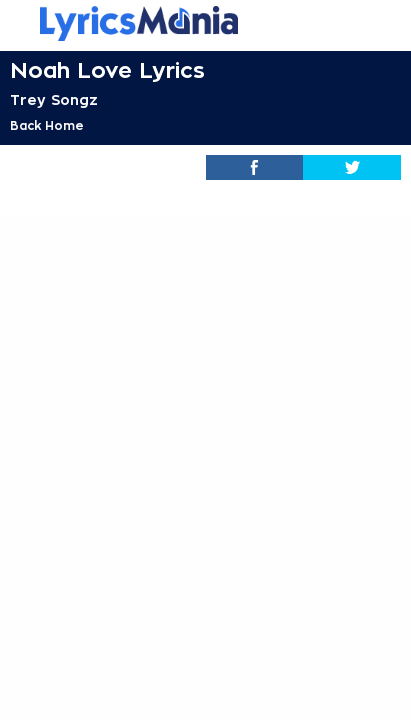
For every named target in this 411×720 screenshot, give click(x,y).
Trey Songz (54, 100)
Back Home (47, 126)
